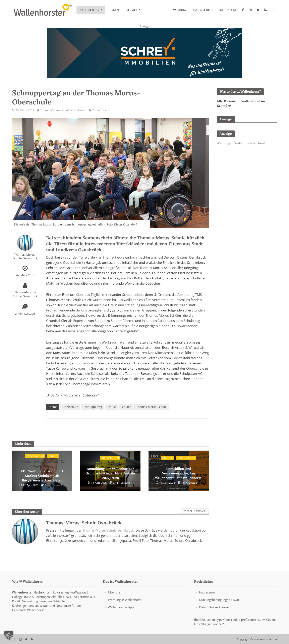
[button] (9, 635)
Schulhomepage (78, 384)
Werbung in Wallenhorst (125, 605)
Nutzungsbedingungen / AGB (219, 605)
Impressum (228, 10)
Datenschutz (203, 10)
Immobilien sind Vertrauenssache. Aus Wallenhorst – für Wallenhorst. (179, 471)
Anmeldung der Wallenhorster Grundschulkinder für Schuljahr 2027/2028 (110, 471)
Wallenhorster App (121, 613)
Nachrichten (90, 10)
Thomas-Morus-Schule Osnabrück (63, 110)
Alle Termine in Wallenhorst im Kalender (241, 103)
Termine (114, 10)
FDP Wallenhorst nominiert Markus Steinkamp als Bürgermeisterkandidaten (42, 471)
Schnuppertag (92, 407)
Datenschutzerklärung (214, 613)
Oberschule (70, 407)
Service (132, 10)
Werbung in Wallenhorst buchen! (241, 143)
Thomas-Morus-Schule (151, 407)
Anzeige (168, 458)
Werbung (180, 10)
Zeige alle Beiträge (194, 511)
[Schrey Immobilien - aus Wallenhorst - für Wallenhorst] (144, 53)
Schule (111, 407)
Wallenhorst (79, 598)
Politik (53, 456)
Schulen (126, 407)
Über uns (114, 598)
